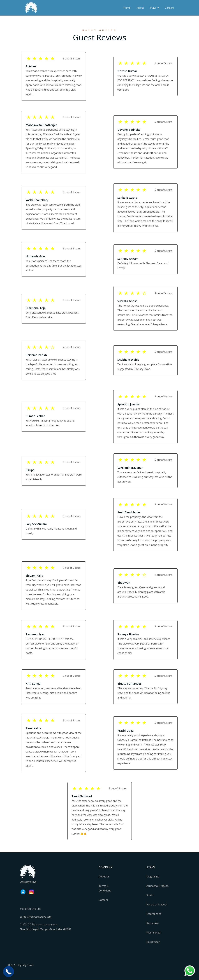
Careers (170, 8)
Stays (153, 8)
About (140, 8)
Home (127, 8)
